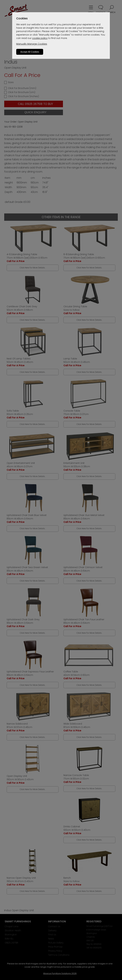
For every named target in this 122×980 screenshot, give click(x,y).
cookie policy (40, 38)
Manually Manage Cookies (32, 44)
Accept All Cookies (30, 52)
